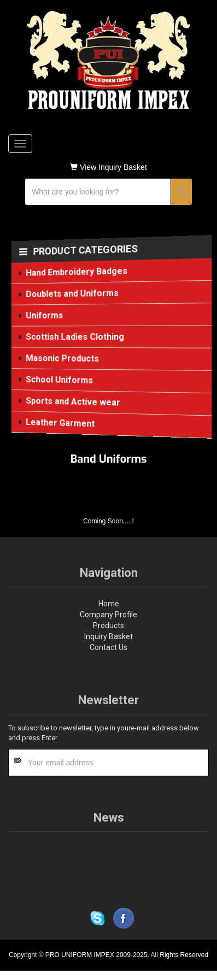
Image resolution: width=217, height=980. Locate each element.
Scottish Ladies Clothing (75, 337)
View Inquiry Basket (108, 167)
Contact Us (108, 647)
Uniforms (45, 315)
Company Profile (108, 615)
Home (109, 604)
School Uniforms (60, 380)
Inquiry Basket (108, 636)
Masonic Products (63, 358)
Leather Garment (60, 423)
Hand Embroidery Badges (77, 272)
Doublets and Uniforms (72, 294)
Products (108, 625)
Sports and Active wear (73, 402)
